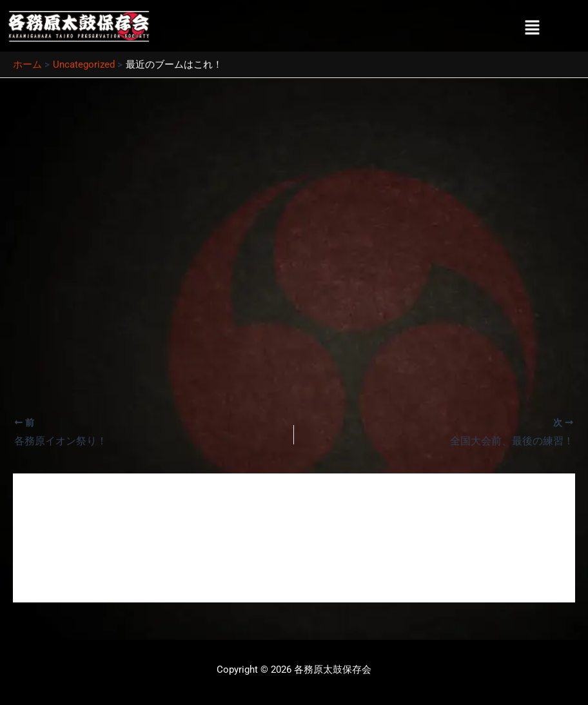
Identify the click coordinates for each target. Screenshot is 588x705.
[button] (533, 28)
